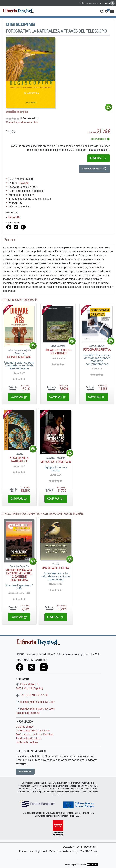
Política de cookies (27, 742)
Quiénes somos (25, 727)
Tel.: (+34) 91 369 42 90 (32, 695)
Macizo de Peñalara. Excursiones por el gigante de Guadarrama (19, 575)
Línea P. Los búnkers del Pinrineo (58, 352)
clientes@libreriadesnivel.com (35, 702)
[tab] (10, 241)
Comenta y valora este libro (22, 122)
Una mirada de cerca (56, 568)
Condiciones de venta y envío (33, 730)
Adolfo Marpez (17, 112)
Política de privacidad (28, 738)
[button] (102, 11)
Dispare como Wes (19, 357)
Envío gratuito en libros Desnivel (34, 734)
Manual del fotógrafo (56, 462)
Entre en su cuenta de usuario (97, 3)
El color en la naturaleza (19, 459)
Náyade (24, 183)
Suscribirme (25, 772)
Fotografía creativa (97, 350)
